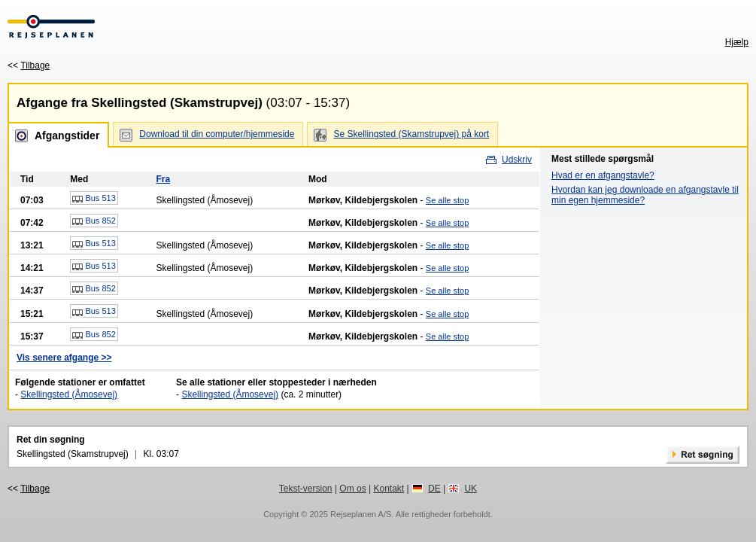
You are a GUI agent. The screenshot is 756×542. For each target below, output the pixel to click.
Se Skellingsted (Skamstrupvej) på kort (411, 134)
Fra (163, 179)
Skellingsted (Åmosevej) (69, 394)
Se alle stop (447, 200)
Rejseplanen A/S (361, 514)
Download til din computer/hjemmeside (217, 134)
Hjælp (737, 42)
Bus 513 (94, 199)
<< (29, 65)
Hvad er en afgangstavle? (603, 175)
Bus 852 (94, 221)
